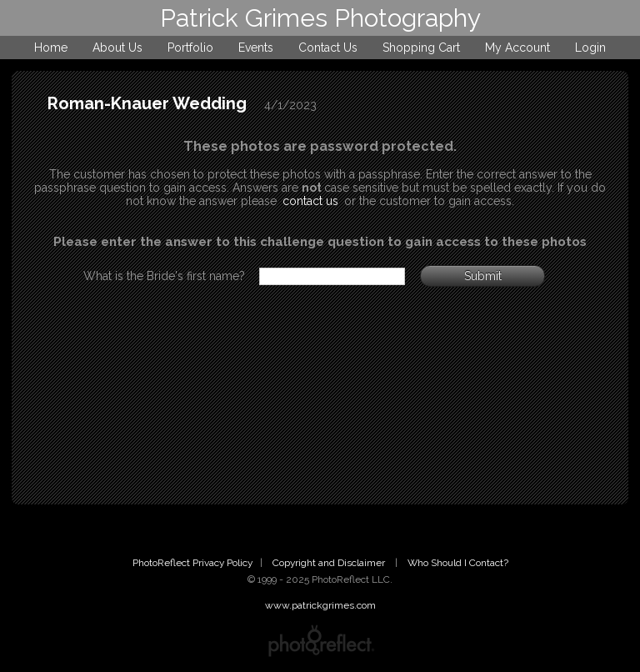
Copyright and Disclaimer (330, 563)
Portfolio (190, 48)
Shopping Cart (421, 48)
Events (256, 48)
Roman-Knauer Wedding (147, 103)
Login (590, 48)
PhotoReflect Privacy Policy (192, 563)
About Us (117, 48)
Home (51, 48)
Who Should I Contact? (458, 563)
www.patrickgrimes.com (320, 605)
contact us (310, 201)
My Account (517, 48)
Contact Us (328, 48)
